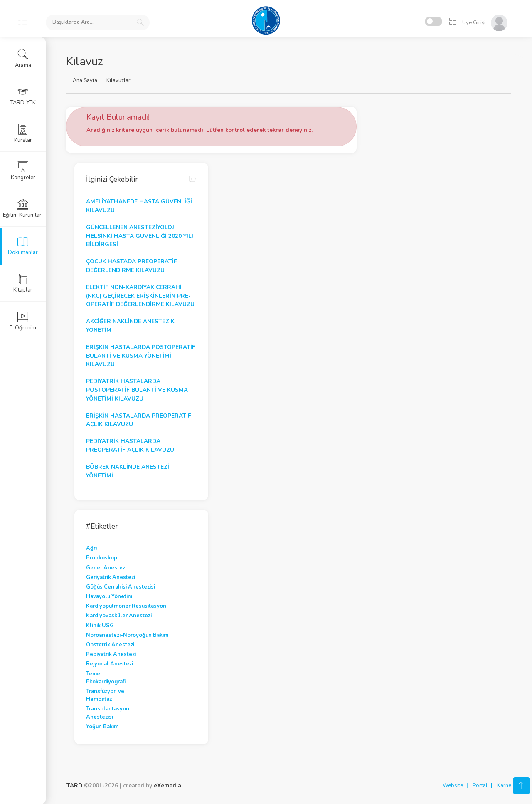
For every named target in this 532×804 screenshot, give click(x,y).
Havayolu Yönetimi (110, 596)
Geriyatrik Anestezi (111, 577)
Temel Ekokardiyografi (106, 678)
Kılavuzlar (119, 80)
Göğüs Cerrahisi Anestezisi (121, 587)
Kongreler (23, 171)
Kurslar (23, 134)
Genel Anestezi (107, 568)
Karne (504, 785)
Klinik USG (100, 626)
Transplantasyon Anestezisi (108, 713)
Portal (480, 785)
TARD (74, 785)
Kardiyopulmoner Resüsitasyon (127, 606)
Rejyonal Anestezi (110, 664)
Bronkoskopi (103, 558)
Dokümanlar (23, 246)
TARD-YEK (23, 96)
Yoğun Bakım (103, 727)
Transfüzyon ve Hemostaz (106, 695)
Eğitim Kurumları (23, 208)
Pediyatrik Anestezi (111, 654)
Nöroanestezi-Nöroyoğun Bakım (128, 635)
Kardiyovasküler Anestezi (119, 616)
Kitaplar (23, 283)
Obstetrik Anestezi (111, 645)
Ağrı (92, 548)
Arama (23, 59)
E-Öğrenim (23, 321)
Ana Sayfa (85, 80)
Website (453, 785)
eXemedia (167, 785)
